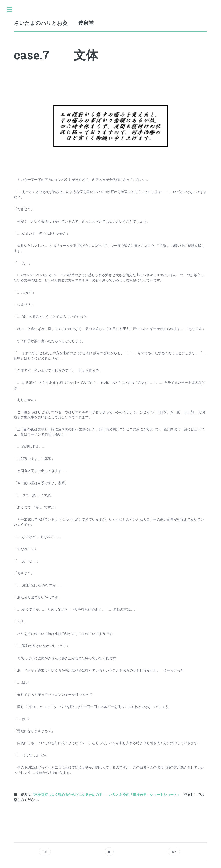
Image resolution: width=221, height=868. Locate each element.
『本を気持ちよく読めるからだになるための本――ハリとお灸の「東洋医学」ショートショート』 (106, 794)
